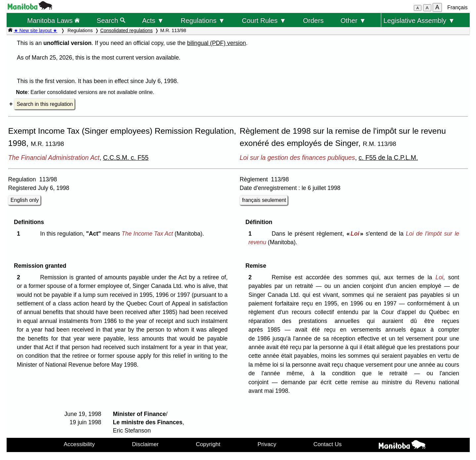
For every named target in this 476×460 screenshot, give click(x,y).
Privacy (267, 444)
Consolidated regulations (126, 30)
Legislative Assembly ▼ (419, 20)
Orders (313, 20)
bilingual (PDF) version (217, 43)
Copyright (208, 444)
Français (457, 7)
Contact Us (328, 444)
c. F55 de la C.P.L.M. (388, 158)
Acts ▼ (153, 20)
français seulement (264, 200)
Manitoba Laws (53, 20)
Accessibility (79, 444)
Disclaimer (145, 444)
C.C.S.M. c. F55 (126, 158)
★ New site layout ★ (36, 30)
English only (25, 200)
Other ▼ (353, 20)
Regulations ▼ (203, 20)
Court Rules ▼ (264, 20)
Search (111, 20)
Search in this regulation (45, 104)
